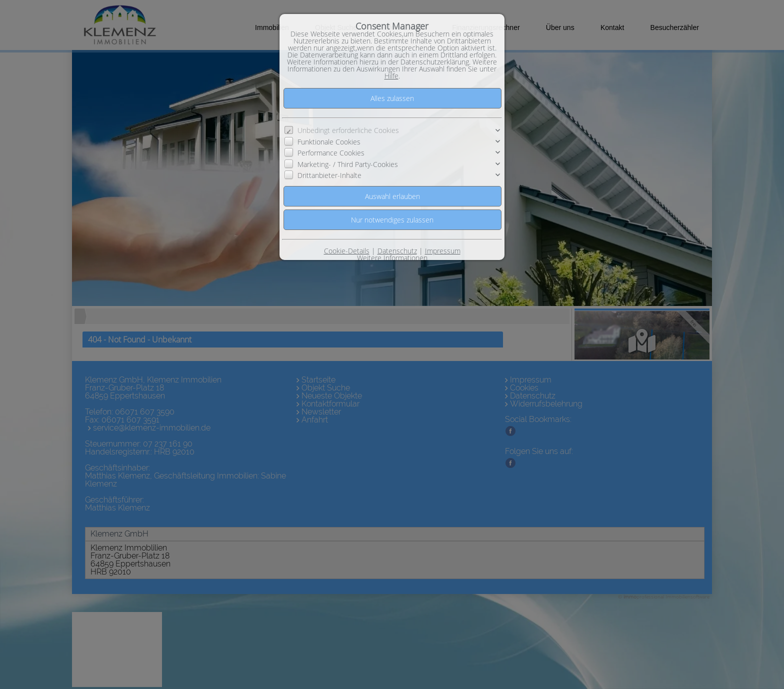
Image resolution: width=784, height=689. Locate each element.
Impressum (443, 251)
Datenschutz (397, 251)
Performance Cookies (331, 153)
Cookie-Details (347, 251)
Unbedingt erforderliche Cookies (348, 130)
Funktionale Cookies (329, 142)
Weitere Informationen (392, 258)
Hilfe (391, 76)
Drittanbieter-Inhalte (329, 175)
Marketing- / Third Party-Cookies (348, 164)
